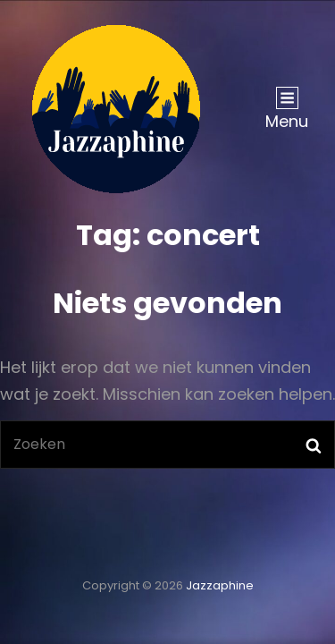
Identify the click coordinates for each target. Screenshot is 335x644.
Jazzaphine (220, 585)
